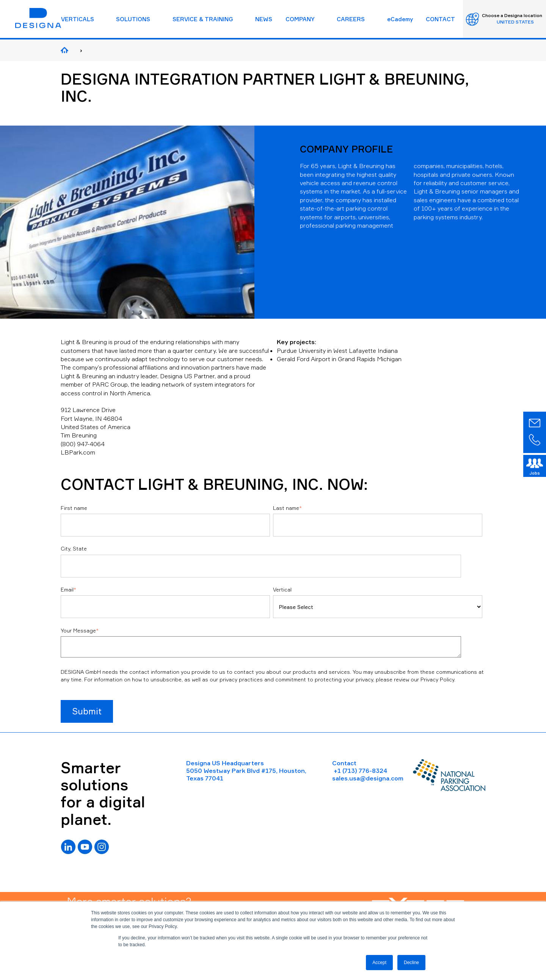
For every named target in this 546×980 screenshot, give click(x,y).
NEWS (264, 19)
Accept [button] (379, 963)
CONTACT (440, 19)
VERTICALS (78, 19)
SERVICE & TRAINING (203, 19)
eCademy (400, 19)
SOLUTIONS (133, 19)
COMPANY (300, 19)
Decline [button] (411, 963)
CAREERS (351, 19)
